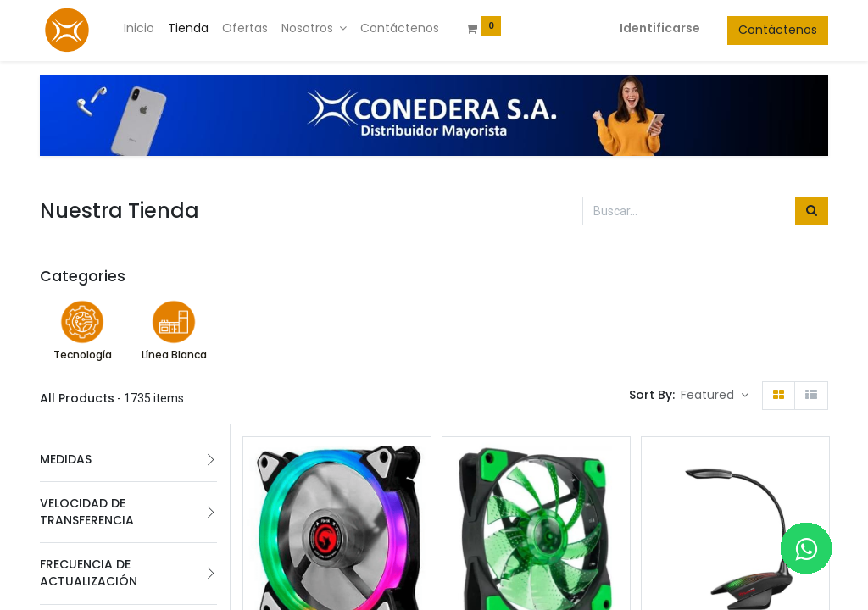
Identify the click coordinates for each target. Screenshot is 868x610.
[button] (715, 396)
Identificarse (660, 28)
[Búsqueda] (812, 211)
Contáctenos (778, 30)
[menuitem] (139, 29)
